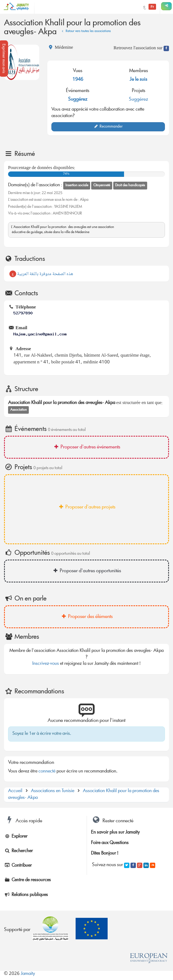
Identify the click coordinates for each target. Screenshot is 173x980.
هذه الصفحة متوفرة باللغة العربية (41, 274)
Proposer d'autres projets (86, 507)
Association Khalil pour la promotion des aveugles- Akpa (84, 794)
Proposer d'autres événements (86, 447)
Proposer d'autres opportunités (86, 571)
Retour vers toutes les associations (86, 31)
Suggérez (78, 100)
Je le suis (138, 80)
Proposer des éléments (86, 617)
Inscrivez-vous (46, 664)
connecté (47, 772)
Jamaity (28, 974)
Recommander (108, 127)
